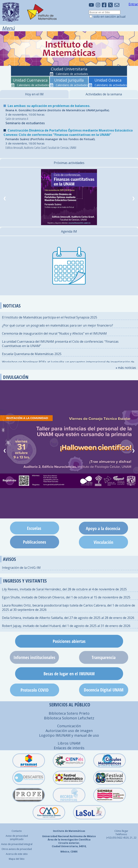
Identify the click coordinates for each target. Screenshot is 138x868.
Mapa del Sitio (17, 859)
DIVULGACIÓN (16, 377)
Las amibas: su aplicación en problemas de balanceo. (49, 106)
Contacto (17, 831)
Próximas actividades (69, 163)
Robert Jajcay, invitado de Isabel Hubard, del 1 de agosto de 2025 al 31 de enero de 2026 (66, 626)
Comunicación (69, 726)
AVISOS (9, 559)
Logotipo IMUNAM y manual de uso (69, 735)
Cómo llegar (121, 831)
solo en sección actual (109, 17)
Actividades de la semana (104, 94)
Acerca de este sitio (17, 854)
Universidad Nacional (56, 836)
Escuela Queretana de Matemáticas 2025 (32, 354)
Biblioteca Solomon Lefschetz (69, 718)
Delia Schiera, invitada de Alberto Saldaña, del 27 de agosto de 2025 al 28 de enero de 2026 (68, 618)
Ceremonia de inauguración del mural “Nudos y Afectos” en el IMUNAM (54, 333)
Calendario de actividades (72, 74)
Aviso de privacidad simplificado (17, 838)
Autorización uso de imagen (69, 731)
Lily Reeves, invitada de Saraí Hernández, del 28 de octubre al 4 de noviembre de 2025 (64, 589)
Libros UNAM (69, 743)
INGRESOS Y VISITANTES (25, 581)
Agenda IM (69, 231)
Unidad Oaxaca (108, 80)
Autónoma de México (83, 836)
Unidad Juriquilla (69, 80)
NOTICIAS (12, 306)
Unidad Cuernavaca (30, 80)
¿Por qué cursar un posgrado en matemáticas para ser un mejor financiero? (58, 325)
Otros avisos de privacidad (17, 849)
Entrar (133, 4)
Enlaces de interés (69, 748)
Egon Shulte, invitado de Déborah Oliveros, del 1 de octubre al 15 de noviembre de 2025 (66, 597)
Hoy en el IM (34, 94)
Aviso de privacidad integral (17, 844)
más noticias (126, 368)
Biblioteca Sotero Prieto (69, 713)
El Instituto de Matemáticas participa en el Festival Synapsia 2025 (50, 317)
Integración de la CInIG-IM (21, 568)
